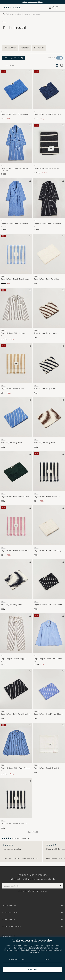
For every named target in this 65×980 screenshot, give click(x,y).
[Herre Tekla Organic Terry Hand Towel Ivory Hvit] (49, 525)
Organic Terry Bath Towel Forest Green (15, 497)
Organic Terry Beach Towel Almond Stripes (12, 389)
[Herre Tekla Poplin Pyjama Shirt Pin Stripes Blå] (49, 633)
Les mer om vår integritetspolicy (32, 891)
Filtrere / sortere (13, 58)
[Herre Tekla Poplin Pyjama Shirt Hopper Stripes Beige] (16, 308)
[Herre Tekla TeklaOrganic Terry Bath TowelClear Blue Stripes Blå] (16, 417)
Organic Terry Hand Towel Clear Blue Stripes (48, 714)
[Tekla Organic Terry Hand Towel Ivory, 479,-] (49, 531)
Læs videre (34, 952)
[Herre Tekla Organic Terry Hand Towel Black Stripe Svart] (49, 579)
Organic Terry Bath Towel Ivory (47, 279)
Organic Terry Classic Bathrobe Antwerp (48, 224)
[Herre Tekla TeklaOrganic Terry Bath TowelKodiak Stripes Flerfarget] (49, 417)
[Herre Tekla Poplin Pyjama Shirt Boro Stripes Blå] (16, 743)
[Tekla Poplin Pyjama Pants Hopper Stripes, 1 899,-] (16, 639)
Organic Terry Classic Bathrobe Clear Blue (15, 224)
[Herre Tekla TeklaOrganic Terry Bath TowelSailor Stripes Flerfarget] (16, 579)
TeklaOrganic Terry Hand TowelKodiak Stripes (45, 333)
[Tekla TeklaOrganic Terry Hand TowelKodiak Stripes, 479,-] (49, 314)
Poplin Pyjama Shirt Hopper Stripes (13, 333)
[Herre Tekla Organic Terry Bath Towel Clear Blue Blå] (16, 89)
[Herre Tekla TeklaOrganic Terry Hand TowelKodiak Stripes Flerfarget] (49, 308)
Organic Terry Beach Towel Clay (48, 768)
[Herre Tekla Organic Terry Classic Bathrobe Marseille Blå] (16, 143)
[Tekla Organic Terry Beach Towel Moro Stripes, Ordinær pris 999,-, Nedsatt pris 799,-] (16, 259)
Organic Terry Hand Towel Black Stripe (48, 605)
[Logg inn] (50, 8)
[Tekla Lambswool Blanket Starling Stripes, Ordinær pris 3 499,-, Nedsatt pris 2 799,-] (49, 149)
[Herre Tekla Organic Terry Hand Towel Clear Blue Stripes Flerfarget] (49, 689)
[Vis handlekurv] (57, 8)
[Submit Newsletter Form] (60, 886)
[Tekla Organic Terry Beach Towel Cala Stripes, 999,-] (16, 804)
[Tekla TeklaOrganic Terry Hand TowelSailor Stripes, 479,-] (49, 369)
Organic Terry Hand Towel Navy (48, 114)
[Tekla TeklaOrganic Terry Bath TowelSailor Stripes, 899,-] (16, 585)
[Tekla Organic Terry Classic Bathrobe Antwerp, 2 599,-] (49, 205)
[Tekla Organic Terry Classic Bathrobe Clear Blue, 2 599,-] (16, 205)
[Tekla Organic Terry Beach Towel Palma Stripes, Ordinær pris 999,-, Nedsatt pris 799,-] (16, 531)
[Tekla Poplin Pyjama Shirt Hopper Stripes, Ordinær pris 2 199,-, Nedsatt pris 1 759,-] (16, 314)
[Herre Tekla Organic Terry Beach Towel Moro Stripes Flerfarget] (16, 254)
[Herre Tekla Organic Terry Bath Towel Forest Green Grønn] (16, 471)
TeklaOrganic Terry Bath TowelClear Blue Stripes (11, 443)
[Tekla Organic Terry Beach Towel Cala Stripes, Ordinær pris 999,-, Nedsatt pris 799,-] (49, 477)
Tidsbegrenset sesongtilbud (33, 2)
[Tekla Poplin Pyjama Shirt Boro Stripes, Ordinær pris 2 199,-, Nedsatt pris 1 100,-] (16, 749)
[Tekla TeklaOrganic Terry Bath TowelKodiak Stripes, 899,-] (49, 423)
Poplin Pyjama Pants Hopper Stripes (14, 659)
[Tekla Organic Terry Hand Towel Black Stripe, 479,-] (49, 585)
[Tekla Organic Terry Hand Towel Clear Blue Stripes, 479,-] (49, 694)
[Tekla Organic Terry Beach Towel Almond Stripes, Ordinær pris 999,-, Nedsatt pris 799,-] (16, 369)
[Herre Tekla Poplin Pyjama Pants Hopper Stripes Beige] (16, 633)
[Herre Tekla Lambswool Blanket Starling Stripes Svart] (49, 143)
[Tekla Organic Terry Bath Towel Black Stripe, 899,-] (16, 694)
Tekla (4, 22)
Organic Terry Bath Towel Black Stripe (15, 714)
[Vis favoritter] (53, 8)
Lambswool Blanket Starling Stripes (46, 168)
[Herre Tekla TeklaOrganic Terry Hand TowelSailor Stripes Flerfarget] (49, 363)
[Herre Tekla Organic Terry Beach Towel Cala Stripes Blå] (16, 798)
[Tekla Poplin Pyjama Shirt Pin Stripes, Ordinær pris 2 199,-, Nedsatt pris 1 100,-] (49, 639)
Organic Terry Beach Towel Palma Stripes (16, 551)
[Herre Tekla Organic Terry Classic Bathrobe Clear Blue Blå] (16, 198)
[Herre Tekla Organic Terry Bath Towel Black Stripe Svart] (16, 689)
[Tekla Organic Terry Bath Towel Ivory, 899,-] (49, 259)
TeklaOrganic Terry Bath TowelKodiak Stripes (44, 443)
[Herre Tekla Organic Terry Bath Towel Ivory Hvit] (49, 254)
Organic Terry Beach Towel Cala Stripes (48, 497)
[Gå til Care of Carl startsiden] (11, 8)
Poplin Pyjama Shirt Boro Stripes (16, 768)
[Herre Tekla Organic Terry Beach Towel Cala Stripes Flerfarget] (49, 471)
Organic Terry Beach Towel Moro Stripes (15, 279)
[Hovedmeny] (61, 8)
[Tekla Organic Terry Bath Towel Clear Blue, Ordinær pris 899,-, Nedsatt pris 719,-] (16, 94)
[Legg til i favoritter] (29, 72)
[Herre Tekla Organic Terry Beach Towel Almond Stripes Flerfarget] (16, 363)
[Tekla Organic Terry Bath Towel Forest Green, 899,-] (16, 477)
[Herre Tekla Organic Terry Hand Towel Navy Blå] (49, 89)
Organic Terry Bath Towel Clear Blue (15, 114)
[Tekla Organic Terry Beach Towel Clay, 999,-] (49, 749)
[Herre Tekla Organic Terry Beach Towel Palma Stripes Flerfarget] (16, 525)
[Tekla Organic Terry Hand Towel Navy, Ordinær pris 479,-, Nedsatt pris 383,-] (49, 94)
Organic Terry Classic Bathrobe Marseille (15, 168)
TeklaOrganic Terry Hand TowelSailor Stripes (45, 389)
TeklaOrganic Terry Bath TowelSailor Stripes (11, 605)
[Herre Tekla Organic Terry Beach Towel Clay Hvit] (49, 743)
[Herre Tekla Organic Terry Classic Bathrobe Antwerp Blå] (49, 198)
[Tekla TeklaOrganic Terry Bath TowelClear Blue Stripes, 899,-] (16, 423)
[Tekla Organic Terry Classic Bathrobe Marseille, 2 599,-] (16, 149)
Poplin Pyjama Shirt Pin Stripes (48, 659)
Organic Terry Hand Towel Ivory (48, 551)
